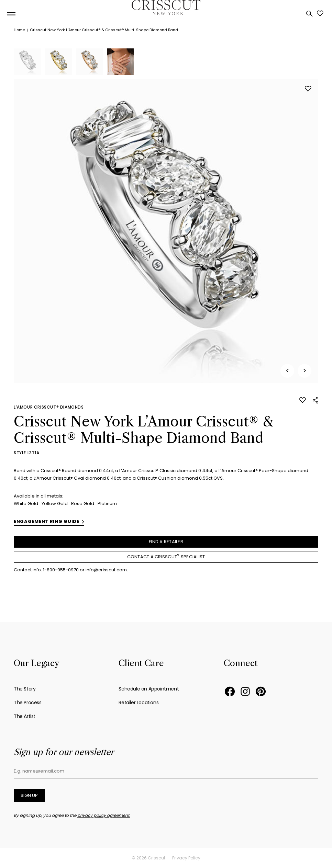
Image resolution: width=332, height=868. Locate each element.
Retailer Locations (139, 703)
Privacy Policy (186, 858)
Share (316, 400)
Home (19, 30)
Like (308, 89)
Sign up (29, 795)
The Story (25, 689)
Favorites (320, 13)
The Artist (25, 716)
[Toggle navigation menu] (11, 14)
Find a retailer (166, 542)
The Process (28, 703)
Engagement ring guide (47, 521)
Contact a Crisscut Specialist (166, 556)
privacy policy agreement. (104, 815)
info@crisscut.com (106, 570)
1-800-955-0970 (61, 570)
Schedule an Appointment (149, 689)
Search (309, 14)
